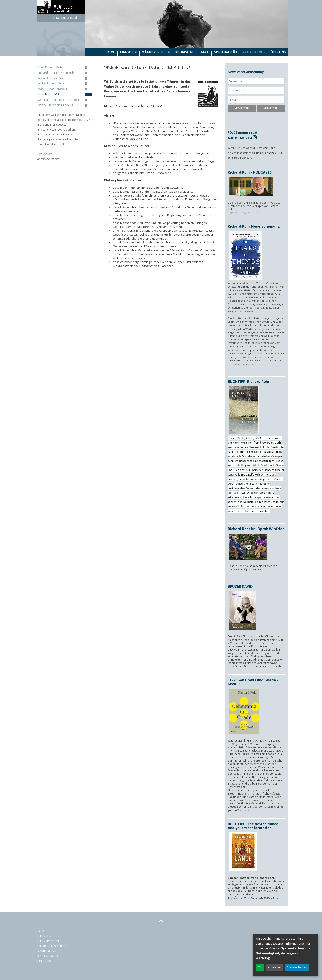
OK (260, 967)
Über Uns (278, 52)
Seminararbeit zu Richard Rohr (59, 100)
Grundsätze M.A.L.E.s (52, 94)
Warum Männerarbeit (52, 89)
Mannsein (128, 52)
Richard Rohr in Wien (52, 78)
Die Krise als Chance (192, 52)
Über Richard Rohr (50, 67)
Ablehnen (274, 967)
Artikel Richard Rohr (51, 83)
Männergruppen (156, 52)
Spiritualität (226, 52)
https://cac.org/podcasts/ (244, 212)
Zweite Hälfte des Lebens (55, 105)
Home (110, 52)
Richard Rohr (254, 52)
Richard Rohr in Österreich (56, 73)
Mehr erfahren (297, 967)
